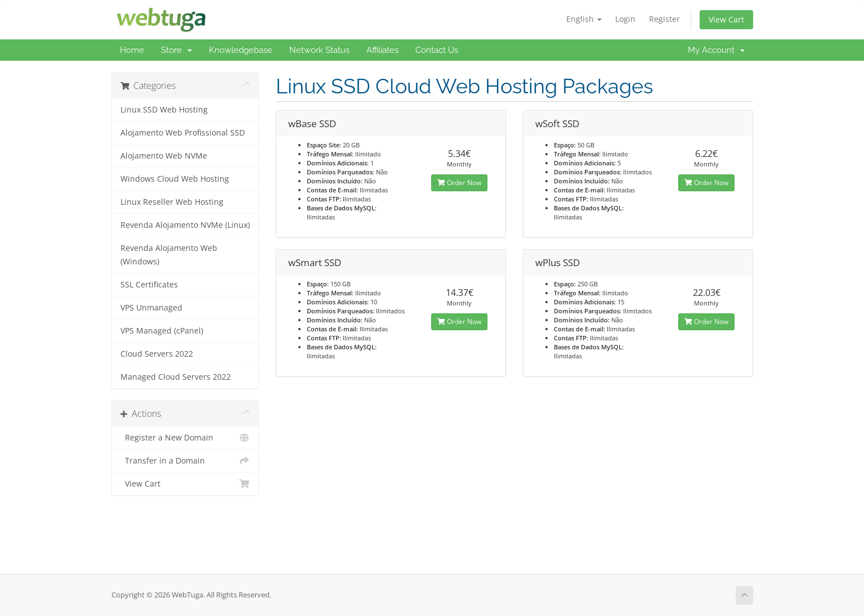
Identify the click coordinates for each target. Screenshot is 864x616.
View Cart (726, 19)
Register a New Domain (185, 438)
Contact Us (437, 50)
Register (664, 19)
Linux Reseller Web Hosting (172, 202)
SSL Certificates (149, 285)
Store (176, 50)
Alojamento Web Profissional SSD (183, 133)
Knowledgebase (241, 50)
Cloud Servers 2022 (157, 354)
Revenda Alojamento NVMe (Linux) (185, 225)
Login (625, 19)
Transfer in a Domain (185, 461)
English (584, 19)
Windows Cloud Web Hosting (175, 179)
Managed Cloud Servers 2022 (176, 377)
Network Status (319, 50)
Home (132, 50)
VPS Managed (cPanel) (162, 331)
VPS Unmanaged (151, 308)
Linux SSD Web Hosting (164, 110)
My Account (716, 50)
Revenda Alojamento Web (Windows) (169, 255)
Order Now (459, 183)
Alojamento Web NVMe (164, 156)
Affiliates (382, 50)
